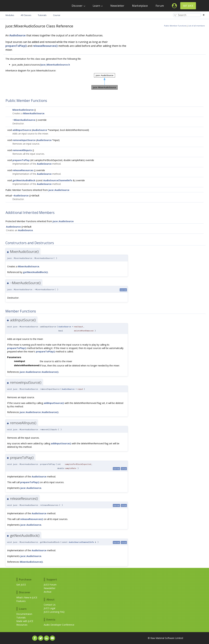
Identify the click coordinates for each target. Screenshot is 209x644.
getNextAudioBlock (24, 180)
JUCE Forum (50, 585)
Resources (22, 625)
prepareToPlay (21, 160)
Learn (96, 6)
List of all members (197, 26)
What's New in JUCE (27, 597)
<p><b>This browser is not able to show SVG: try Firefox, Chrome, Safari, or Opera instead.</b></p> (105, 81)
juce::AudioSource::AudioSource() (39, 372)
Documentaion (24, 614)
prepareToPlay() (16, 46)
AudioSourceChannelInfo (58, 180)
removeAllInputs (22, 150)
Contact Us (50, 605)
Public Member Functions (175, 26)
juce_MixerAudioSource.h (55, 65)
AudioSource (17, 35)
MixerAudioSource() (31, 562)
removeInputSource (24, 140)
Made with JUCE (25, 621)
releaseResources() (45, 46)
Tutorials (21, 618)
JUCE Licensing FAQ (54, 612)
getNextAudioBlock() (35, 272)
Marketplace (140, 6)
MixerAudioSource (23, 110)
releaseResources (23, 170)
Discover (77, 6)
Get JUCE (188, 6)
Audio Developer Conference (59, 625)
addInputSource (22, 130)
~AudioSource (20, 196)
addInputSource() (54, 403)
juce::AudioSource (59, 190)
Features (21, 601)
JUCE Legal (49, 608)
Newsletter (117, 6)
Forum (160, 6)
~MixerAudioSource (24, 120)
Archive (48, 592)
